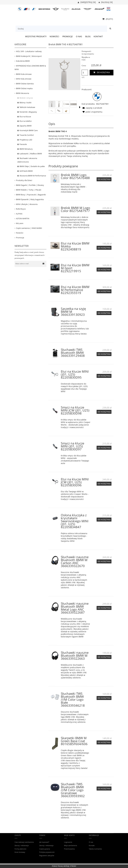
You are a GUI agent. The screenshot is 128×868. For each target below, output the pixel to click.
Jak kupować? (44, 842)
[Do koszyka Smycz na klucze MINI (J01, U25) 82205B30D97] (104, 448)
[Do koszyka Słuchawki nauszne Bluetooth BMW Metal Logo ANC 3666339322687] (104, 608)
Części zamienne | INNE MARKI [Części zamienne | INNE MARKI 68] (29, 228)
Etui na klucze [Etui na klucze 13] (25, 117)
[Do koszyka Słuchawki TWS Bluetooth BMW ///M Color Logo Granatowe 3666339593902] (104, 789)
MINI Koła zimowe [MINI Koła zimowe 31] (24, 79)
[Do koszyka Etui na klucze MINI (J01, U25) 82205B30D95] (104, 376)
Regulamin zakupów (47, 855)
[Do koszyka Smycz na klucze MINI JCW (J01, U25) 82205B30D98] (104, 412)
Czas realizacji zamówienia (24, 842)
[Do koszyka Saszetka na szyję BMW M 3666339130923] (104, 313)
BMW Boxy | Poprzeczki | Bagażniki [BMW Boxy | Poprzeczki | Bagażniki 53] (31, 195)
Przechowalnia (69, 849)
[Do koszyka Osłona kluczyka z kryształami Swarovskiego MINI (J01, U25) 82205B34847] (104, 520)
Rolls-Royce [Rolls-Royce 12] (21, 209)
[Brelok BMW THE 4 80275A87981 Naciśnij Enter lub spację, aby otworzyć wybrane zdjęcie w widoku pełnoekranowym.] (64, 74)
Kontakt (92, 845)
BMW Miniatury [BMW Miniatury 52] (26, 149)
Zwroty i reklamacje (22, 845)
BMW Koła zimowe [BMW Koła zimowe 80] (24, 74)
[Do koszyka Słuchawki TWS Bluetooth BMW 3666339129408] (104, 354)
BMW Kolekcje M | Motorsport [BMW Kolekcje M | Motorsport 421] (29, 56)
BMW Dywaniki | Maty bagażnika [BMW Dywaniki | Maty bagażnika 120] (30, 199)
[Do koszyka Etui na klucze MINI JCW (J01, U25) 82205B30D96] (104, 484)
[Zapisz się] (43, 264)
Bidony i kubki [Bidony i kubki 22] (25, 103)
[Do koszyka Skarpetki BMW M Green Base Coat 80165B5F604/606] (104, 742)
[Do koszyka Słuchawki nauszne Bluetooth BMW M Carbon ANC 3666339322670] (104, 561)
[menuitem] (36, 37)
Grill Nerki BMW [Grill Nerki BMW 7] (26, 171)
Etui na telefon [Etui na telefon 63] (26, 121)
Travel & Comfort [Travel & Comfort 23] (27, 135)
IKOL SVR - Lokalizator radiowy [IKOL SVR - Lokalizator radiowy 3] (29, 51)
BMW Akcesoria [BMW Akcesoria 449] (22, 93)
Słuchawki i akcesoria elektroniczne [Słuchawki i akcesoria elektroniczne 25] (27, 160)
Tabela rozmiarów (95, 849)
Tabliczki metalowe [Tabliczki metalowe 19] (27, 107)
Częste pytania (45, 849)
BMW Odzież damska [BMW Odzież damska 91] (25, 84)
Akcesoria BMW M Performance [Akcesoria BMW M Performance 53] (33, 176)
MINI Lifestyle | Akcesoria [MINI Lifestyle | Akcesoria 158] (27, 204)
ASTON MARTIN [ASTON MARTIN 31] (23, 218)
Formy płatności (20, 849)
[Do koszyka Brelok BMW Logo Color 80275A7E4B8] (104, 179)
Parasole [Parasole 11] (23, 144)
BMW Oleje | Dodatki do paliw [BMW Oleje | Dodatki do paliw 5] (32, 166)
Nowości (20, 233)
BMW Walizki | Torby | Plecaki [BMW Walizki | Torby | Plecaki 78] (29, 190)
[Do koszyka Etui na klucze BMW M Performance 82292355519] (104, 291)
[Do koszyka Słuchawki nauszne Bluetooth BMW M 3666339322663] (104, 657)
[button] (80, 107)
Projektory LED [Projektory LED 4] (26, 140)
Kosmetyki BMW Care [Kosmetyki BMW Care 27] (29, 130)
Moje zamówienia (71, 845)
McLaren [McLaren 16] (20, 223)
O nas (91, 842)
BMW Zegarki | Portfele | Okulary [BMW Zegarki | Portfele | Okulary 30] (30, 185)
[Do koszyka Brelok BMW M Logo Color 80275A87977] (104, 212)
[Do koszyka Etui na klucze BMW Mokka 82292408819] (104, 248)
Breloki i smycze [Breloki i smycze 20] (26, 98)
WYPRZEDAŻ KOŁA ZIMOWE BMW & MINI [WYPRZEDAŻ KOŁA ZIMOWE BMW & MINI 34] (30, 68)
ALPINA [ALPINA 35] (19, 214)
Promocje (20, 238)
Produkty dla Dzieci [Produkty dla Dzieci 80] (24, 180)
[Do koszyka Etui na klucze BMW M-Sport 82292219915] (104, 270)
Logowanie (68, 842)
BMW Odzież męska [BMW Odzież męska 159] (24, 88)
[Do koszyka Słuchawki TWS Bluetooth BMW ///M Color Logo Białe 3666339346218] (104, 698)
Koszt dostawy (20, 852)
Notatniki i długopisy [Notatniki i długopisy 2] (28, 112)
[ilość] (85, 73)
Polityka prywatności (47, 852)
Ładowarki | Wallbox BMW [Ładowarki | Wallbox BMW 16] (31, 154)
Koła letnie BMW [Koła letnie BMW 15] (23, 61)
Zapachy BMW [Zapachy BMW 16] (26, 126)
